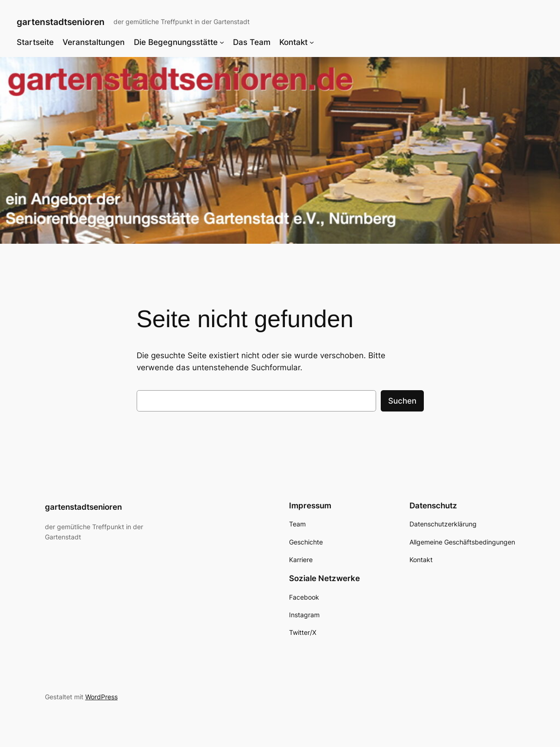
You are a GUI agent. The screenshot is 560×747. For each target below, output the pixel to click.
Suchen (402, 401)
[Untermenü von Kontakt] (312, 42)
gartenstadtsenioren (61, 22)
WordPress (101, 697)
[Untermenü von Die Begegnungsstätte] (222, 42)
